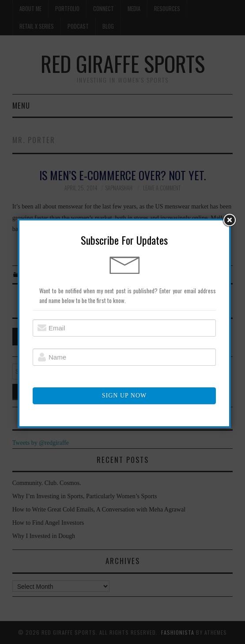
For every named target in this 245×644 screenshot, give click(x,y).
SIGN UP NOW (124, 396)
